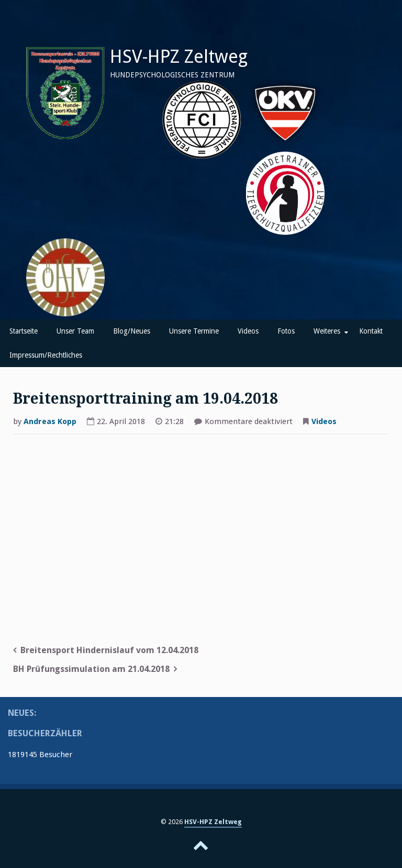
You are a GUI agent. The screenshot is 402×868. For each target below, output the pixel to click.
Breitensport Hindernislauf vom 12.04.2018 (109, 650)
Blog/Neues (132, 331)
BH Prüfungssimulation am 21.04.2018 (91, 669)
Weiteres (327, 331)
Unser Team (75, 331)
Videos (248, 331)
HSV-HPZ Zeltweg (179, 56)
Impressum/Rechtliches (46, 355)
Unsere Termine (194, 331)
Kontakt (371, 331)
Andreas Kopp (50, 421)
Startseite (24, 331)
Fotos (286, 331)
